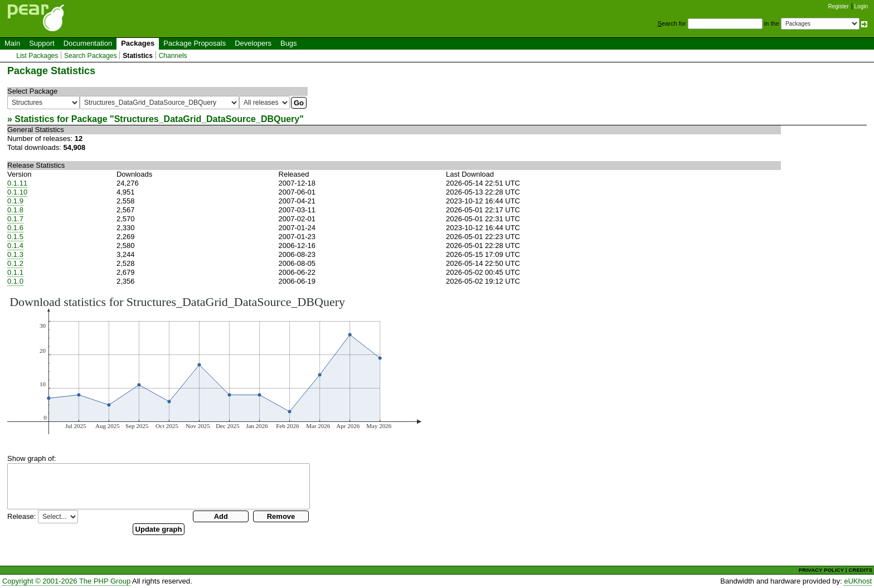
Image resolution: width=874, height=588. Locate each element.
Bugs (289, 43)
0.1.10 (17, 192)
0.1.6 (15, 228)
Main (12, 43)
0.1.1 (15, 272)
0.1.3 (15, 254)
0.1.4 (15, 246)
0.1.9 (15, 201)
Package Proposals (195, 43)
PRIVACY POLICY (821, 570)
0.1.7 (15, 219)
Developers (253, 43)
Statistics (138, 56)
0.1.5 (15, 237)
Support (42, 43)
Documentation (88, 43)
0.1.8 (15, 210)
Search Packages (91, 56)
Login (861, 6)
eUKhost (858, 581)
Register (839, 6)
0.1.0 (15, 281)
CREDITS (860, 570)
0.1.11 (17, 183)
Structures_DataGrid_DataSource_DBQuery (207, 119)
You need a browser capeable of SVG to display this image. (214, 365)
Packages (138, 43)
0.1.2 (15, 263)
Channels (173, 56)
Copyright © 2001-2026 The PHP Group (66, 581)
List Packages (37, 56)
